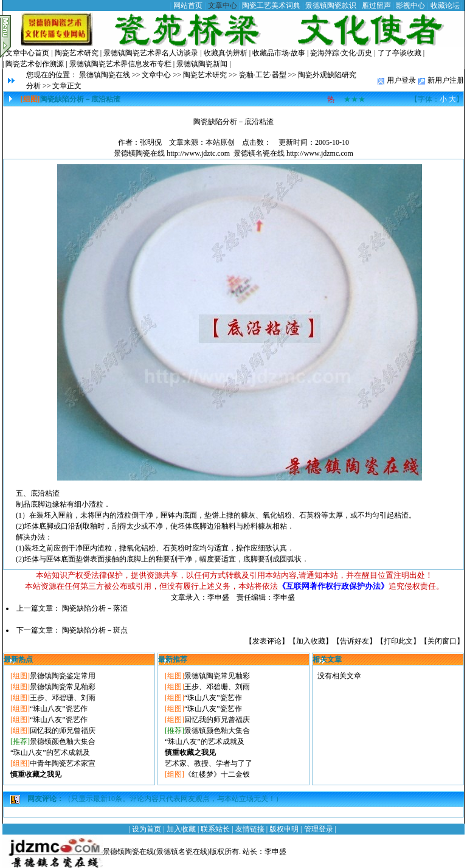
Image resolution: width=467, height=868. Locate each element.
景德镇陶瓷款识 (331, 5)
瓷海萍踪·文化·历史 (341, 53)
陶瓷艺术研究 (77, 53)
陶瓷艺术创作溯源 (35, 64)
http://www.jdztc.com (198, 153)
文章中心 (223, 5)
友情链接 (250, 829)
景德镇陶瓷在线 (105, 75)
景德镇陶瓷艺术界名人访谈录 (151, 53)
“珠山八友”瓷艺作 (59, 709)
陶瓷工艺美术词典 (271, 5)
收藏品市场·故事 (279, 53)
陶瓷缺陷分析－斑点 (95, 630)
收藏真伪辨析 (226, 53)
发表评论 (267, 641)
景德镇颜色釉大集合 (63, 741)
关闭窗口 (442, 641)
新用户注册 (446, 80)
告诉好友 (355, 641)
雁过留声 (376, 5)
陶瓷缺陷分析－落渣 (95, 608)
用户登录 (401, 80)
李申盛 (275, 852)
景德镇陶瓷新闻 (202, 64)
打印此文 (398, 641)
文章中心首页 (27, 53)
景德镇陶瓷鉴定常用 (63, 676)
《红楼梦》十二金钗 (217, 774)
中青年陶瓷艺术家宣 (63, 763)
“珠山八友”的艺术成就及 (50, 752)
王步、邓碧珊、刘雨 (63, 698)
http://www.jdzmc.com (320, 153)
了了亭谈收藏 (400, 53)
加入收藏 (311, 641)
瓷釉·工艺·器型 (263, 75)
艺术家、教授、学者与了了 (209, 763)
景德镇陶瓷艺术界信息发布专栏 (120, 64)
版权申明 (284, 829)
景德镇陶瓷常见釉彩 (63, 687)
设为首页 (147, 829)
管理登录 (319, 829)
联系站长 (215, 829)
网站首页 (188, 5)
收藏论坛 (445, 5)
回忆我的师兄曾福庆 (63, 731)
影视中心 (410, 5)
